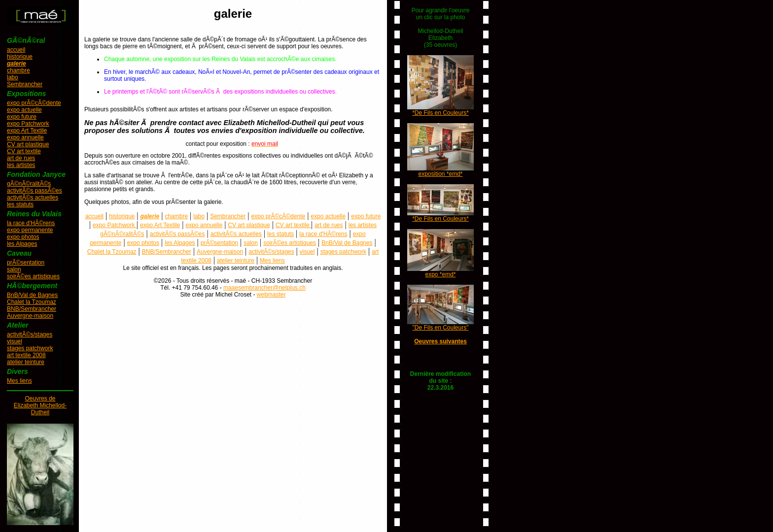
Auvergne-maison (30, 316)
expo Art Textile (27, 131)
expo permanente (30, 230)
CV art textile (24, 151)
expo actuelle (24, 110)
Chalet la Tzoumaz (32, 302)
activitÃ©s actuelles (33, 198)
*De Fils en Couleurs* (440, 113)
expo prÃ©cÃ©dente (34, 103)
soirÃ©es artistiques (33, 276)
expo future (22, 117)
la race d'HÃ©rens (31, 223)
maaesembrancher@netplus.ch (264, 288)
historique (20, 57)
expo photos (23, 237)
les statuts (20, 204)
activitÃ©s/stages (30, 334)
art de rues (21, 158)
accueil (16, 50)
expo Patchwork (28, 124)
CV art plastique (28, 144)
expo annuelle (25, 137)
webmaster (271, 295)
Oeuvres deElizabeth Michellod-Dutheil (40, 405)
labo (13, 77)
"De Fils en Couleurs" (441, 328)
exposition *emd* (440, 174)
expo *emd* (440, 274)
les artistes (21, 165)
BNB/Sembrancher (32, 309)
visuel (15, 341)
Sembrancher (25, 84)
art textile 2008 (26, 355)
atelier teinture (26, 362)
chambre (18, 70)
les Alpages (22, 244)
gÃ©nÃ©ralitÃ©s (29, 184)
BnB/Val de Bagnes (32, 295)
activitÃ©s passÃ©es (35, 191)
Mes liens (19, 381)
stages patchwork (30, 348)
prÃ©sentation (26, 263)
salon (14, 269)
